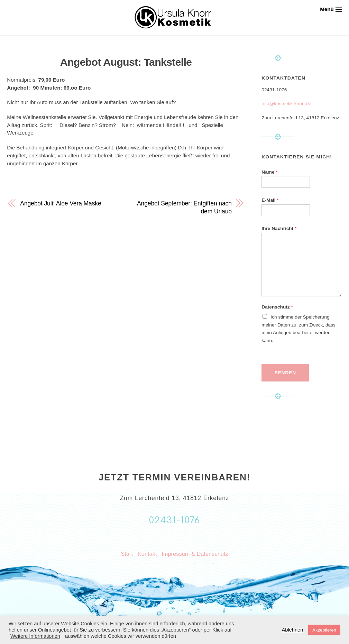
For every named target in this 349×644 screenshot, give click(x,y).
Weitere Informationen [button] (35, 636)
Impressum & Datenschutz (195, 554)
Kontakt (147, 554)
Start (127, 554)
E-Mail (270, 200)
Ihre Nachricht (279, 228)
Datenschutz (277, 307)
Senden (285, 373)
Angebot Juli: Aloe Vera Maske (61, 203)
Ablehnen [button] (292, 630)
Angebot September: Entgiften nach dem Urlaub (184, 207)
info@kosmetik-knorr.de (286, 104)
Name (269, 172)
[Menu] (331, 9)
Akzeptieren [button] (324, 630)
